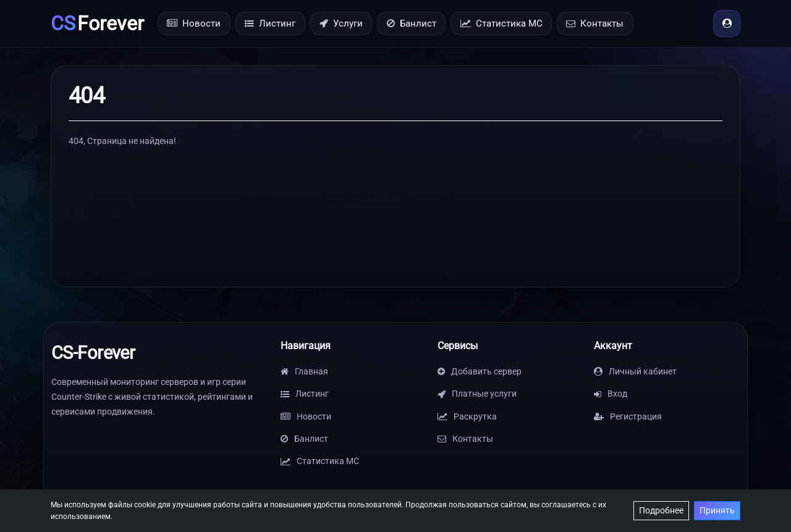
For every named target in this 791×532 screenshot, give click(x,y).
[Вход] (727, 23)
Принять (717, 510)
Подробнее (661, 510)
